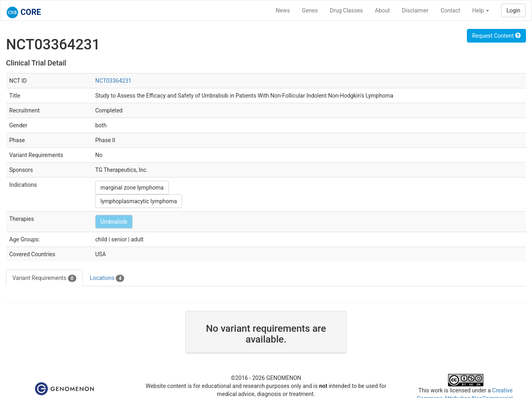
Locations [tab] (107, 278)
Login (513, 10)
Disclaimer (415, 10)
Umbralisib (114, 222)
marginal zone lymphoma (132, 188)
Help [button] (481, 10)
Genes (310, 10)
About (382, 10)
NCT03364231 (113, 81)
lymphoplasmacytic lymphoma (139, 201)
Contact (450, 10)
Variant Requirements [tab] (44, 278)
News (283, 10)
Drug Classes (346, 10)
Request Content (496, 36)
